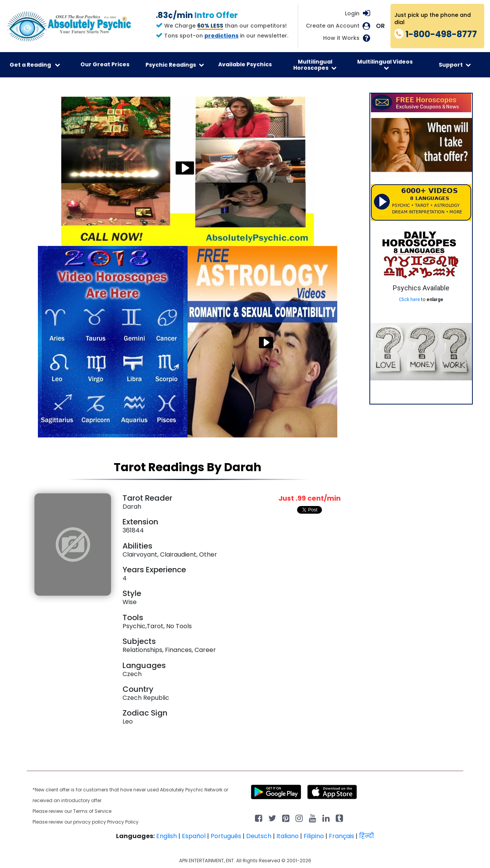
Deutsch (259, 836)
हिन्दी (367, 836)
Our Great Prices (105, 64)
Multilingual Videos (385, 64)
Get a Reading (35, 65)
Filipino (314, 836)
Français (341, 836)
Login (352, 13)
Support (455, 65)
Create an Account (333, 26)
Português (226, 836)
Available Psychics (245, 64)
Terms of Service (92, 811)
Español (194, 836)
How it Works (341, 38)
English (167, 836)
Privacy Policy (123, 822)
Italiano (287, 836)
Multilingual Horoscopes (315, 65)
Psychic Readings (175, 65)
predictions (221, 36)
